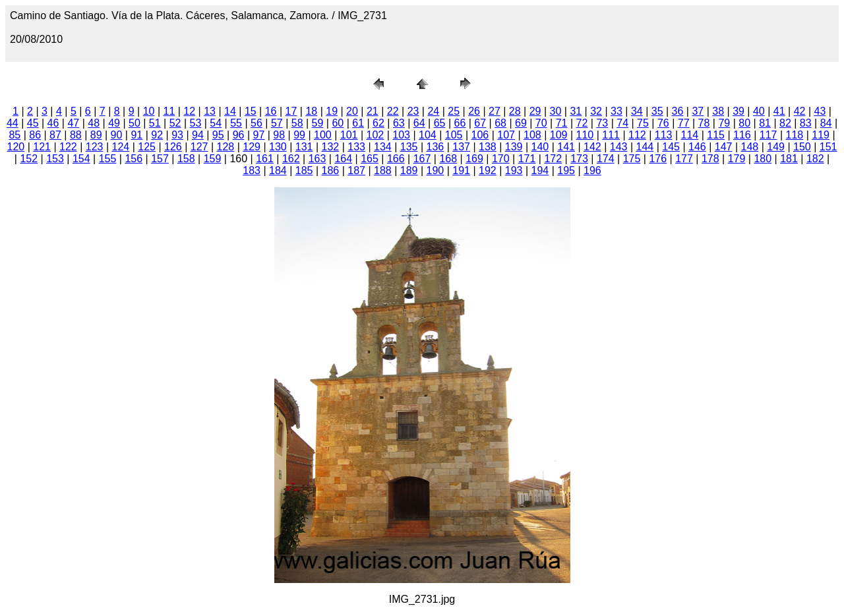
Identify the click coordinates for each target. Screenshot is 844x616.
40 (759, 111)
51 (155, 123)
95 (218, 135)
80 (744, 123)
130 (278, 147)
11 (169, 111)
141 (566, 147)
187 (356, 170)
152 (29, 159)
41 (779, 111)
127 (199, 147)
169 (474, 159)
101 (349, 135)
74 (622, 123)
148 (750, 147)
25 (454, 111)
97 (259, 135)
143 (619, 147)
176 (658, 159)
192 (488, 170)
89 (96, 135)
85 (15, 135)
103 (401, 135)
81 (765, 123)
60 (338, 123)
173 (579, 159)
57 (277, 123)
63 (399, 123)
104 (428, 135)
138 (488, 147)
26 (474, 111)
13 (210, 111)
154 (81, 159)
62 (378, 123)
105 (454, 135)
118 (795, 135)
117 (769, 135)
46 (53, 123)
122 (68, 147)
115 (716, 135)
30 (556, 111)
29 (535, 111)
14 (230, 111)
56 (256, 123)
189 (409, 170)
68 (500, 123)
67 (480, 123)
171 (527, 159)
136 (436, 147)
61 (358, 123)
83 (806, 123)
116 (742, 135)
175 (632, 159)
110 (585, 135)
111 (611, 135)
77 (684, 123)
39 (738, 111)
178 (710, 159)
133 (356, 147)
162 (291, 159)
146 (697, 147)
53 (196, 123)
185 (304, 170)
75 (643, 123)
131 (304, 147)
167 (422, 159)
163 (317, 159)
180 (763, 159)
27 (495, 111)
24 (433, 111)
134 (383, 147)
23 (413, 111)
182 (815, 159)
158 (186, 159)
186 (331, 170)
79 (724, 123)
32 (596, 111)
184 (278, 170)
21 (373, 111)
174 (606, 159)
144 (645, 147)
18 (311, 111)
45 (33, 123)
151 (829, 147)
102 (376, 135)
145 (671, 147)
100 (323, 135)
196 (592, 170)
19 (332, 111)
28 (515, 111)
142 (592, 147)
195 (566, 170)
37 (698, 111)
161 (265, 159)
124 (121, 147)
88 (76, 135)
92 (157, 135)
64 (419, 123)
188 (383, 170)
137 (461, 147)
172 (553, 159)
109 (559, 135)
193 (514, 170)
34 (637, 111)
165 (370, 159)
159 (213, 159)
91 (136, 135)
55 (236, 123)
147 (724, 147)
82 (785, 123)
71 (562, 123)
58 (297, 123)
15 (251, 111)
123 (95, 147)
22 (393, 111)
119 (821, 135)
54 (216, 123)
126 (173, 147)
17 (291, 111)
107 (506, 135)
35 (657, 111)
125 (147, 147)
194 (540, 170)
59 (318, 123)
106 (480, 135)
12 (189, 111)
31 (576, 111)
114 (690, 135)
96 (239, 135)
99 (299, 135)
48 (94, 123)
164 (343, 159)
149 (776, 147)
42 (800, 111)
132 (331, 147)
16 (271, 111)
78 (704, 123)
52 (175, 123)
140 (540, 147)
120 (16, 147)
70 (541, 123)
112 (637, 135)
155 (108, 159)
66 (460, 123)
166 (396, 159)
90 (117, 135)
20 (352, 111)
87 (55, 135)
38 (718, 111)
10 (149, 111)
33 (617, 111)
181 (789, 159)
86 (35, 135)
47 (73, 123)
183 (252, 170)
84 (826, 123)
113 (664, 135)
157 (160, 159)
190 (436, 170)
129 (252, 147)
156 (134, 159)
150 (802, 147)
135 (409, 147)
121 (42, 147)
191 (461, 170)
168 (448, 159)
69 (521, 123)
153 (55, 159)
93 (177, 135)
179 (737, 159)
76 (663, 123)
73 (602, 123)
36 (678, 111)
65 (440, 123)
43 (820, 111)
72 (582, 123)
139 (514, 147)
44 (13, 123)
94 (198, 135)
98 (279, 135)
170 (501, 159)
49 (114, 123)
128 (226, 147)
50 (135, 123)
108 (532, 135)
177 (684, 159)
